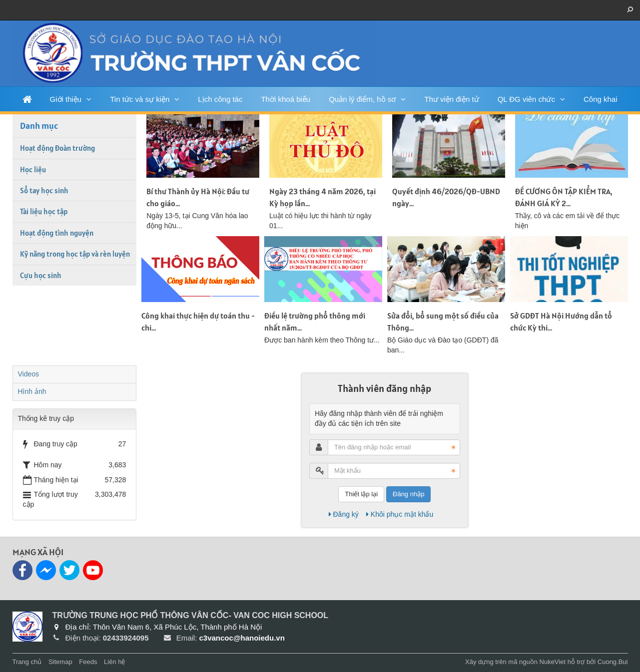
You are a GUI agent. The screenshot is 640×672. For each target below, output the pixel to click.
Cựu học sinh (41, 275)
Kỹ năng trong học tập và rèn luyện (75, 254)
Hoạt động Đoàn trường (57, 148)
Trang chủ (27, 662)
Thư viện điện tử (451, 99)
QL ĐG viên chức (526, 99)
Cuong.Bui (613, 662)
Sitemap (60, 662)
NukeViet (553, 662)
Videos (29, 374)
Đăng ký (344, 514)
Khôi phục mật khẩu (400, 514)
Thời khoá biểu (286, 99)
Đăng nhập (408, 494)
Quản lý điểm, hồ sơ (362, 99)
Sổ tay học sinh (44, 190)
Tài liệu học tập (44, 211)
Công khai (601, 99)
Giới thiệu (66, 99)
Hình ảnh (32, 391)
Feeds (88, 662)
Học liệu (33, 169)
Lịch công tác (220, 99)
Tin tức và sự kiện (140, 99)
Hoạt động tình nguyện (57, 233)
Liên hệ (114, 662)
